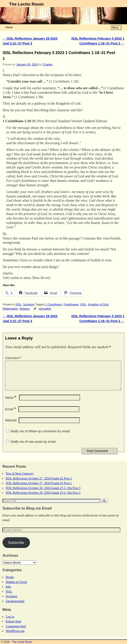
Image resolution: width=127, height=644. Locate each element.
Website (11, 426)
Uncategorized (15, 606)
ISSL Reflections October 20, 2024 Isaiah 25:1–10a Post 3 (43, 493)
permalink (45, 309)
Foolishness (71, 304)
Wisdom (25, 309)
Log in (10, 622)
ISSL (18, 304)
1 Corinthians (53, 304)
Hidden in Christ (16, 587)
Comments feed (16, 632)
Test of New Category (20, 479)
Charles (48, 64)
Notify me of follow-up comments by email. (40, 437)
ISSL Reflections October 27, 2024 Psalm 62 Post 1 (39, 488)
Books (10, 582)
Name (11, 403)
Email (11, 414)
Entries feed (13, 627)
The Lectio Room (26, 4)
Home (9, 27)
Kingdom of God (98, 304)
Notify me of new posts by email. (33, 447)
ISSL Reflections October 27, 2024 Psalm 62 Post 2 (39, 484)
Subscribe (16, 548)
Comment (14, 358)
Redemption (10, 309)
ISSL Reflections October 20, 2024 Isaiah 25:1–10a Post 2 (43, 498)
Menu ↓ (116, 28)
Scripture (29, 304)
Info (8, 592)
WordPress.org (15, 636)
